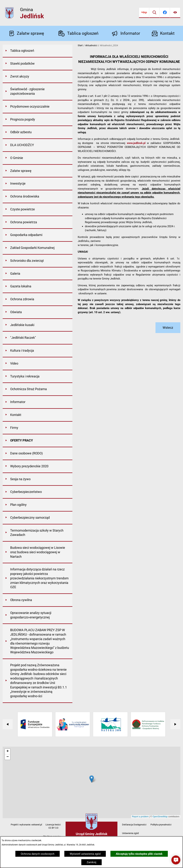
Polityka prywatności (161, 825)
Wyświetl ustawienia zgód (85, 854)
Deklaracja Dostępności (134, 825)
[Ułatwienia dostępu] (175, 13)
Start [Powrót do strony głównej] (80, 45)
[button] (176, 860)
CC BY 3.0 (53, 828)
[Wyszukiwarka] (154, 13)
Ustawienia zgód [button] (130, 833)
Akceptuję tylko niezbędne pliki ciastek (139, 854)
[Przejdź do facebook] (165, 13)
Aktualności (91, 45)
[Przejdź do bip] (144, 13)
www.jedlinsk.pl (136, 143)
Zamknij (91, 862)
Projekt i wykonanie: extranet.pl (26, 825)
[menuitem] (38, 51)
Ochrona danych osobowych (38, 854)
